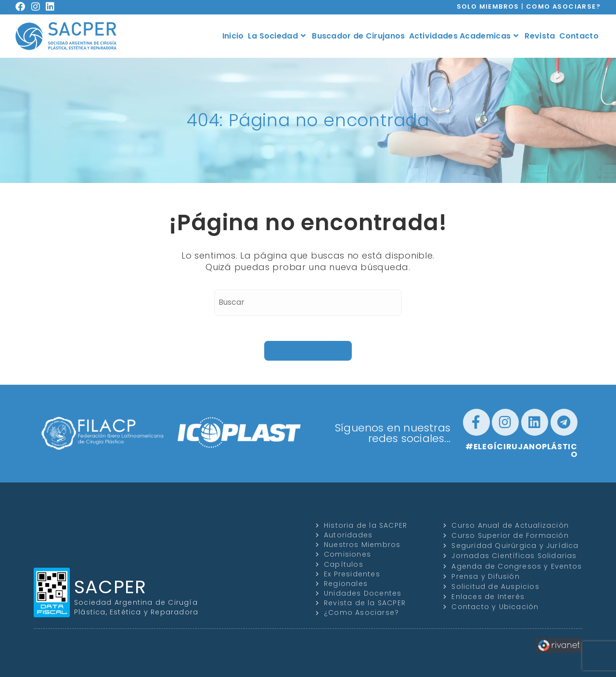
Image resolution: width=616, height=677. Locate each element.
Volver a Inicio (308, 351)
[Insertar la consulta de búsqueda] (308, 303)
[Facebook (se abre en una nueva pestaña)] (23, 7)
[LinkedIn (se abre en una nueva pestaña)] (53, 7)
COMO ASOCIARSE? (563, 7)
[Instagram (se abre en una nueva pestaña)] (39, 7)
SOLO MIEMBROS (488, 7)
